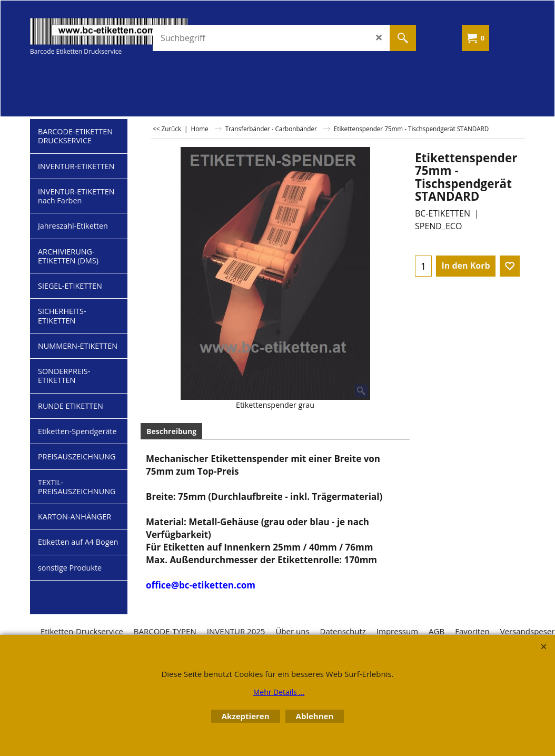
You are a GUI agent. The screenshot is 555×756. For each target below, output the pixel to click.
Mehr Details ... (279, 692)
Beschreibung (171, 431)
